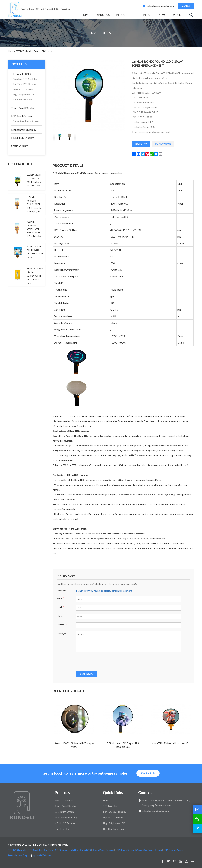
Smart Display (19, 146)
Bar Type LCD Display (24, 84)
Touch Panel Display (23, 108)
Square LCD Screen (23, 89)
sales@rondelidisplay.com (160, 6)
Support (146, 15)
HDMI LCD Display (22, 138)
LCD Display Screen (113, 829)
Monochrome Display (24, 130)
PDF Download (163, 144)
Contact (186, 6)
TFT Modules (110, 806)
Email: (60, 607)
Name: (60, 598)
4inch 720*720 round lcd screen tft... (171, 743)
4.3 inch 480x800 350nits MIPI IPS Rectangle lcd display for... (34, 204)
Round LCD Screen (23, 100)
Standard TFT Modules (25, 79)
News (162, 15)
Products (123, 15)
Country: (62, 625)
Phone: (60, 616)
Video (177, 15)
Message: (62, 633)
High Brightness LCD (24, 94)
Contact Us (148, 773)
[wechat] (197, 819)
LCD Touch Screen (21, 116)
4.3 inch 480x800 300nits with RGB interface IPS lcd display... (35, 229)
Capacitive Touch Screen (26, 121)
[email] (197, 809)
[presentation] (99, 661)
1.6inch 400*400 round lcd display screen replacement (104, 591)
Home (86, 15)
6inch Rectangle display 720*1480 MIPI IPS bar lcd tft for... (35, 276)
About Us (103, 15)
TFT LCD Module (21, 74)
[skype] (197, 829)
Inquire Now (141, 144)
